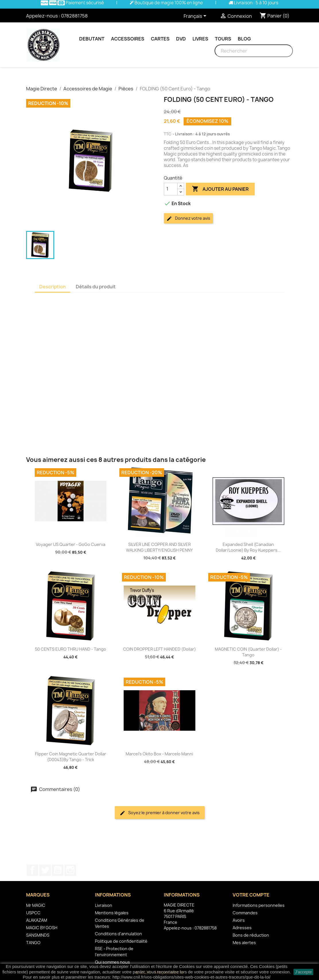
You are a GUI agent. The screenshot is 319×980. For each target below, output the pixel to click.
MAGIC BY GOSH (42, 928)
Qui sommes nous (112, 962)
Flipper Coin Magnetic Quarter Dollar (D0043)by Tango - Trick (71, 757)
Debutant (92, 39)
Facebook (32, 870)
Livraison (104, 905)
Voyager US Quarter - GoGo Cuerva (71, 544)
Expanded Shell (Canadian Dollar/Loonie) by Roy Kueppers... (248, 547)
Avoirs (239, 920)
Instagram (70, 870)
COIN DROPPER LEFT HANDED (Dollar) (159, 649)
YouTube (58, 870)
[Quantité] (171, 189)
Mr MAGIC (36, 905)
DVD (181, 39)
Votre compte (251, 895)
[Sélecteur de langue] (196, 16)
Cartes (160, 39)
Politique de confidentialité (121, 941)
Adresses (242, 928)
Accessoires (128, 39)
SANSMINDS (38, 935)
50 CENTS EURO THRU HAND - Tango (71, 649)
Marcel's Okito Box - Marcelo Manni (159, 754)
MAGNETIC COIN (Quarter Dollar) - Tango (248, 652)
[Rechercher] (254, 51)
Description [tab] (52, 287)
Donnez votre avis (188, 218)
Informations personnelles (259, 905)
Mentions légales (112, 913)
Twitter (45, 870)
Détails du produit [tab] (96, 287)
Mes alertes (244, 943)
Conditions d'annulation (118, 934)
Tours (223, 39)
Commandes (245, 913)
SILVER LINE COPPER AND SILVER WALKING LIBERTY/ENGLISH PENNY (159, 547)
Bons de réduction (251, 935)
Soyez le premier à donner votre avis (160, 813)
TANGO (33, 943)
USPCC (33, 913)
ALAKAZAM (37, 920)
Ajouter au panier (220, 189)
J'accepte (303, 972)
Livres (200, 39)
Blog (244, 39)
